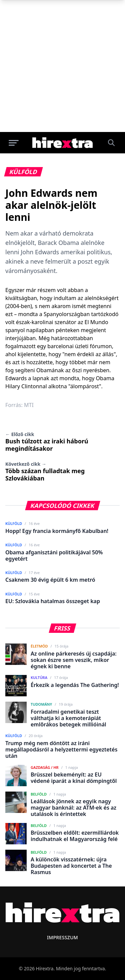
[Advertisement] (62, 66)
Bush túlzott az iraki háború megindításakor (47, 442)
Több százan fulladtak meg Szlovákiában (45, 471)
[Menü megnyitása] (14, 143)
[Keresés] (111, 143)
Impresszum (62, 937)
